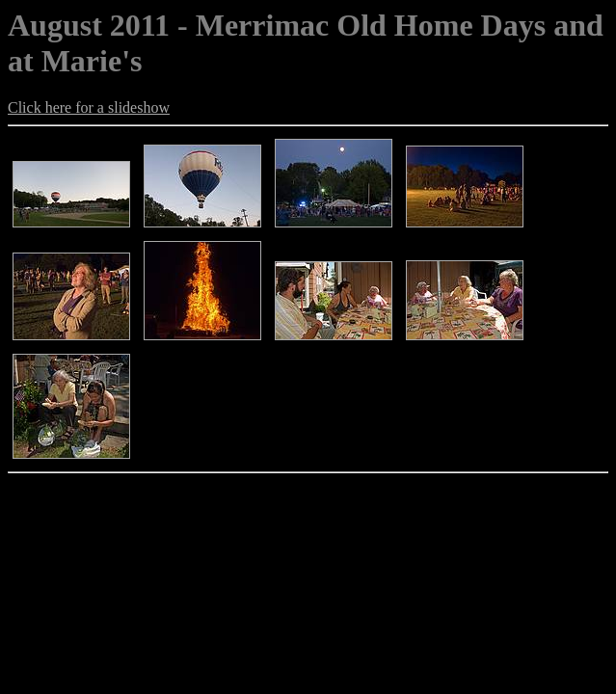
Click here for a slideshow (89, 107)
